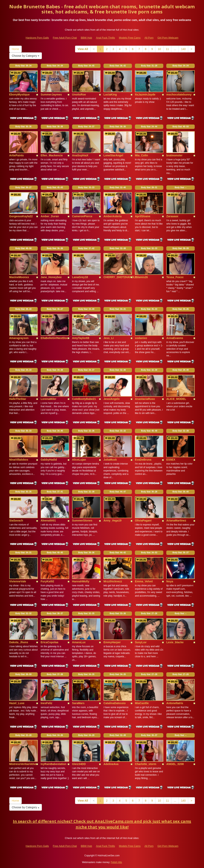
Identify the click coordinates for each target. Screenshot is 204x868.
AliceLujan (79, 460)
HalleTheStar (18, 399)
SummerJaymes (51, 94)
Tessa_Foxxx (175, 277)
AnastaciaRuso (145, 399)
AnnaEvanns (175, 338)
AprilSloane (143, 216)
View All (83, 49)
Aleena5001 (48, 520)
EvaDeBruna (143, 460)
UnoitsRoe (79, 94)
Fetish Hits (116, 862)
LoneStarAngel (113, 155)
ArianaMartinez (176, 520)
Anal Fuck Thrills (105, 38)
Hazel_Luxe (17, 703)
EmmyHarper (112, 642)
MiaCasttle (142, 703)
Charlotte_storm (146, 764)
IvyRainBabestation (54, 764)
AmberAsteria (113, 216)
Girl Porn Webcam (168, 38)
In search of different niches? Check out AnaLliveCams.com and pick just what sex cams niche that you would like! (102, 824)
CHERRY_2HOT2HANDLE (120, 277)
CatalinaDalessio (115, 703)
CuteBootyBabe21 (84, 399)
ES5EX (171, 460)
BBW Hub (86, 38)
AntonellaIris (175, 703)
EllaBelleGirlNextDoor (55, 338)
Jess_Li (109, 338)
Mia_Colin (141, 155)
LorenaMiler (48, 399)
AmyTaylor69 (81, 338)
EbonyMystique (19, 94)
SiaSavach (16, 520)
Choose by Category (26, 56)
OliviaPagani (143, 520)
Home (16, 49)
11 (167, 49)
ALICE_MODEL (176, 399)
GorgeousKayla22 (21, 216)
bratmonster (174, 155)
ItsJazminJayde (145, 94)
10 (159, 49)
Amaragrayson (19, 338)
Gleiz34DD (79, 764)
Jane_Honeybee (51, 277)
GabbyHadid (49, 460)
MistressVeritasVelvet (23, 764)
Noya (170, 581)
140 (183, 49)
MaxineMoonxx (19, 277)
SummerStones (82, 520)
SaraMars (78, 703)
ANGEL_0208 (175, 764)
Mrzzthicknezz (113, 581)
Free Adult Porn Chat (65, 38)
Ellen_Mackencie (52, 155)
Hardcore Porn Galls (37, 38)
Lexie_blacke (175, 642)
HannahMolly (81, 581)
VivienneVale (18, 581)
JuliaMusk (110, 460)
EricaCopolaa (49, 642)
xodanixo (141, 338)
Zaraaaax (172, 216)
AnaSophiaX (80, 155)
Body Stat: (24, 66)
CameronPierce (82, 216)
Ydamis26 (141, 277)
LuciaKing (110, 94)
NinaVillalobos (19, 460)
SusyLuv (141, 642)
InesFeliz (47, 703)
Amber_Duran (50, 216)
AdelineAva (111, 764)
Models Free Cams (130, 38)
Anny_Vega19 (112, 520)
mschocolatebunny (179, 94)
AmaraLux (79, 642)
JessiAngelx (112, 399)
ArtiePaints (17, 155)
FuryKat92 (47, 581)
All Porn (149, 38)
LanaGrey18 (80, 277)
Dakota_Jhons (19, 642)
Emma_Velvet (144, 581)
